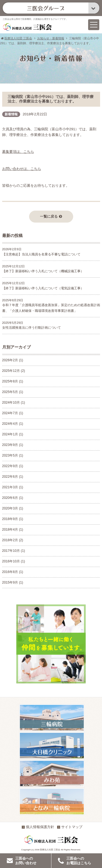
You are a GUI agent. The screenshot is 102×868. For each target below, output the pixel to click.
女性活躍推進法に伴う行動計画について (32, 328)
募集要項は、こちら (18, 152)
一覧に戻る (51, 217)
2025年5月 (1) (13, 392)
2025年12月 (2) (14, 371)
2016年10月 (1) (14, 562)
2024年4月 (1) (13, 424)
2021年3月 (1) (13, 487)
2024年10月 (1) (14, 403)
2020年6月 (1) (13, 498)
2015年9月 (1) (13, 583)
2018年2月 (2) (13, 540)
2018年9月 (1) (13, 519)
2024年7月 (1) (13, 413)
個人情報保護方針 (38, 827)
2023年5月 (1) (13, 456)
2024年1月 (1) (13, 435)
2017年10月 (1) (14, 551)
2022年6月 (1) (13, 477)
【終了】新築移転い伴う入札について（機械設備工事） (43, 271)
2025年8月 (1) (13, 382)
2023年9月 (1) (13, 445)
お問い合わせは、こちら (22, 169)
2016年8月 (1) (13, 572)
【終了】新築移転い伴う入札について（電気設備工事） (43, 289)
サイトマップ (70, 827)
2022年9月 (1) (13, 466)
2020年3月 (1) (13, 509)
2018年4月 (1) (13, 530)
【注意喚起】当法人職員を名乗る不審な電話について (41, 255)
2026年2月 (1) (13, 360)
